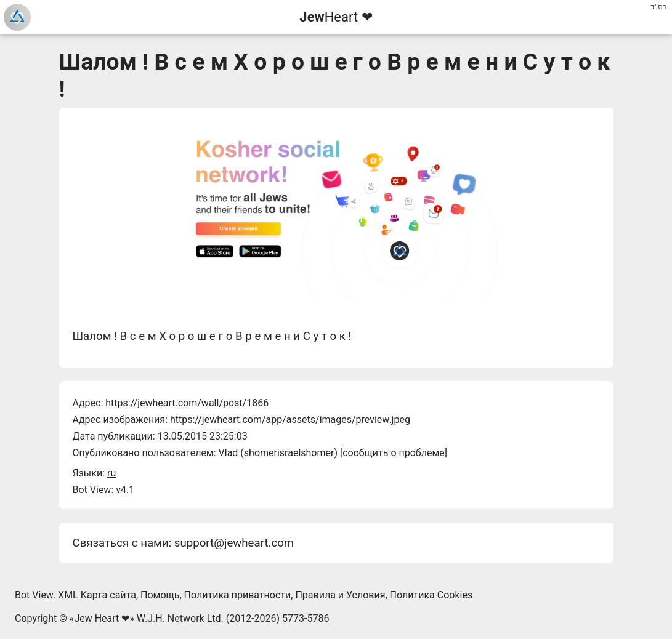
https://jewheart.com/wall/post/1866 (187, 403)
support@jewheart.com (234, 543)
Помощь (160, 595)
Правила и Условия (340, 595)
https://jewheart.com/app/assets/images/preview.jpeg (290, 420)
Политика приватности (238, 595)
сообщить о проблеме (394, 453)
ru (111, 473)
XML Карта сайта (97, 595)
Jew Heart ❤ (102, 618)
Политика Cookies (431, 595)
